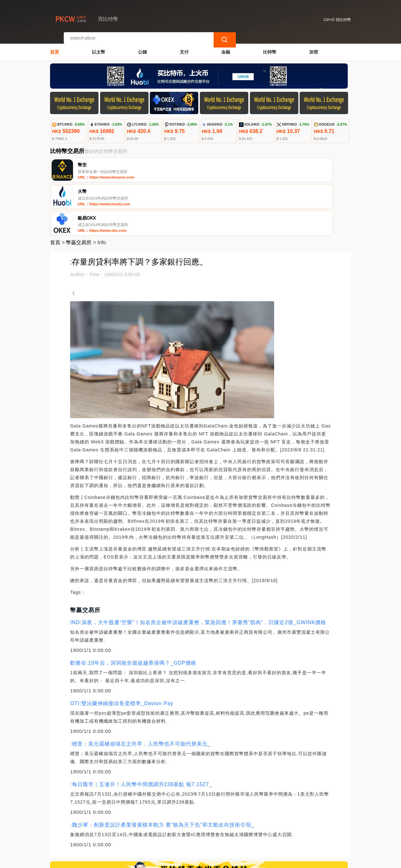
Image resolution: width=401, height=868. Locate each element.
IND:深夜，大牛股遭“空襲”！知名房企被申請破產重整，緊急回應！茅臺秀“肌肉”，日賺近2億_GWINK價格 (198, 569)
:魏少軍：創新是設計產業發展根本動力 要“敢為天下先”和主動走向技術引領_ (162, 772)
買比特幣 (154, 860)
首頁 (55, 47)
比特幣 (270, 47)
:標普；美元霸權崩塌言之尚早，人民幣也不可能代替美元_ (140, 691)
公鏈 (142, 47)
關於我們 (153, 836)
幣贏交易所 (79, 189)
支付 (184, 47)
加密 (314, 47)
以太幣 (98, 47)
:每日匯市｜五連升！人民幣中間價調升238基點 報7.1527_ (141, 731)
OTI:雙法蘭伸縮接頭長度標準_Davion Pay (122, 650)
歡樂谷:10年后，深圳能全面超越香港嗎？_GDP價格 (133, 610)
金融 (226, 47)
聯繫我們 (122, 836)
